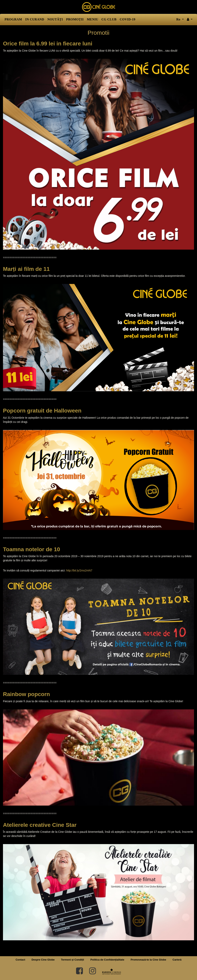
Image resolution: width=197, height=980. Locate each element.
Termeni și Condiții (72, 960)
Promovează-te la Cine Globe (148, 960)
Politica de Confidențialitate (107, 960)
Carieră (177, 960)
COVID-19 (128, 19)
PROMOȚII (75, 19)
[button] (190, 19)
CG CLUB (109, 19)
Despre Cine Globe (43, 960)
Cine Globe (98, 7)
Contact (20, 960)
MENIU (93, 19)
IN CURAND (35, 19)
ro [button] (179, 19)
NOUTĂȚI (55, 19)
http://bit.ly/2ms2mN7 (79, 570)
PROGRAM (13, 19)
